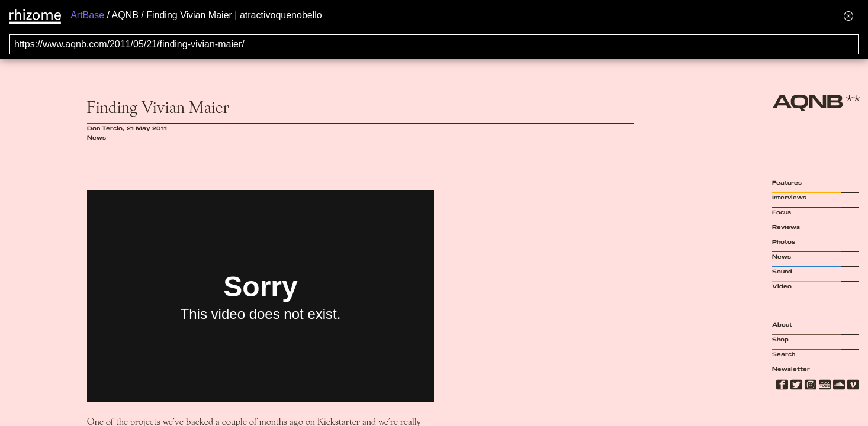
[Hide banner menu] (848, 16)
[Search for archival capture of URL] (434, 44)
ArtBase (87, 15)
